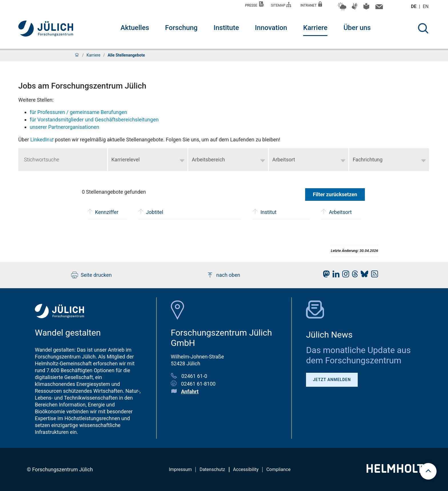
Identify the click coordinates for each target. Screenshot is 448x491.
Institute (226, 28)
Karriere (315, 28)
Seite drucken (92, 275)
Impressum (180, 469)
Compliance (278, 469)
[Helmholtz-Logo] (398, 471)
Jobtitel (151, 212)
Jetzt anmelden (332, 380)
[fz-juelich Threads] (354, 275)
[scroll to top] (428, 471)
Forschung (181, 28)
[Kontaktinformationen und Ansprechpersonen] (378, 8)
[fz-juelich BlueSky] (363, 275)
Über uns (357, 28)
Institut (264, 212)
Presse (255, 4)
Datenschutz (212, 469)
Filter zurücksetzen (335, 194)
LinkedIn (40, 140)
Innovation (271, 28)
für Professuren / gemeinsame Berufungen (78, 112)
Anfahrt (190, 391)
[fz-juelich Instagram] (344, 275)
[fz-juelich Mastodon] (325, 275)
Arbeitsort (336, 212)
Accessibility (246, 469)
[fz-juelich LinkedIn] (335, 275)
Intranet (311, 4)
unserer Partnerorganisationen (64, 127)
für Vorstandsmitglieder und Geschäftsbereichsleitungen (94, 120)
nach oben (223, 275)
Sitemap (281, 5)
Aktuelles (135, 28)
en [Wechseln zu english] (426, 6)
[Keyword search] (63, 160)
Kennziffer (103, 212)
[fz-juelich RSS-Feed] (373, 275)
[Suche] (423, 28)
